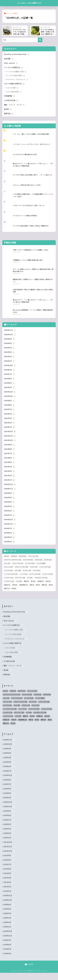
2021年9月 (10, 447)
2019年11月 (10, 527)
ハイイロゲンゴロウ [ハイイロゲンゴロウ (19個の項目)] (11, 578)
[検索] (40, 40)
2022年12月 (10, 393)
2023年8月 (10, 371)
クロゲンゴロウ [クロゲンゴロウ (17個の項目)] (18, 567)
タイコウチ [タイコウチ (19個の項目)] (8, 574)
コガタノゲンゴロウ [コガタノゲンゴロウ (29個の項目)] (21, 571)
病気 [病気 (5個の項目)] (32, 589)
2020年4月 (10, 505)
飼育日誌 (9, 114)
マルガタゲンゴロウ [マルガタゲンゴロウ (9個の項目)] (41, 581)
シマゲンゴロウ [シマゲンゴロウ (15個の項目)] (45, 571)
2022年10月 (10, 398)
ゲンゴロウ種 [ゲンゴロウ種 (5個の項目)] (41, 567)
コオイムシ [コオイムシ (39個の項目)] (8, 571)
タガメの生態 (12, 88)
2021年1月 (10, 483)
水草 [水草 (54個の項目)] (15, 589)
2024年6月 (10, 353)
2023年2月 (10, 389)
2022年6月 (10, 416)
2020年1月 (10, 518)
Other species (11, 63)
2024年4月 (10, 358)
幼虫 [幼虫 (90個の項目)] (48, 585)
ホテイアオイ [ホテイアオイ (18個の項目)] (20, 581)
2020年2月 (10, 514)
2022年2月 (10, 425)
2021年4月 (10, 469)
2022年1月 (10, 429)
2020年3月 (10, 510)
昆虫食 (8, 110)
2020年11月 (10, 492)
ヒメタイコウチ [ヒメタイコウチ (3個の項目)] (47, 578)
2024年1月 (10, 362)
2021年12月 (10, 434)
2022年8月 (10, 407)
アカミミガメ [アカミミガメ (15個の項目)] (33, 560)
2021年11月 (10, 438)
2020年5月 (10, 501)
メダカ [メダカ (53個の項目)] (19, 585)
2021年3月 (10, 474)
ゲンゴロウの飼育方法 (14, 68)
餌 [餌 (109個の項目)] (14, 592)
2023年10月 (10, 367)
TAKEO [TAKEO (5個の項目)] (14, 560)
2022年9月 (10, 402)
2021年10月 (10, 442)
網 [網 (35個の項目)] (38, 589)
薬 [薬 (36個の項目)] (51, 589)
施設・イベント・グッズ (15, 105)
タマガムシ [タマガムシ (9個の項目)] (27, 574)
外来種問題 (10, 96)
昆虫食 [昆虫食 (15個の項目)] (7, 589)
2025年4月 (10, 349)
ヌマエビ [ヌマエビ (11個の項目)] (36, 574)
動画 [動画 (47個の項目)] (27, 585)
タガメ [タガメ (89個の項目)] (18, 574)
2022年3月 (10, 420)
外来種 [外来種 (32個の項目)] (41, 585)
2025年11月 (10, 331)
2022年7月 (10, 411)
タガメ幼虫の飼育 (14, 92)
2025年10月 (10, 335)
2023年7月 (10, 376)
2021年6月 (10, 460)
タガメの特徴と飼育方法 (15, 84)
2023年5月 (10, 384)
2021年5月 (10, 465)
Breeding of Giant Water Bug (17, 54)
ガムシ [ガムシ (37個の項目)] (7, 567)
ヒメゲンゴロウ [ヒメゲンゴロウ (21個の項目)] (35, 578)
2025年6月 (10, 340)
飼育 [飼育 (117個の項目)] (7, 592)
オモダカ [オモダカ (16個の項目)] (39, 563)
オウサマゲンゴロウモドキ (17, 80)
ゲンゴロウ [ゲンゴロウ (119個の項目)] (30, 567)
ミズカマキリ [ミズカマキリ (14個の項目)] (9, 585)
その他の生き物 (12, 101)
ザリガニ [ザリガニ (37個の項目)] (34, 571)
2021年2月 (10, 478)
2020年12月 (10, 487)
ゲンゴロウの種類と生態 (16, 72)
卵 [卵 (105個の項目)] (33, 585)
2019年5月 (10, 541)
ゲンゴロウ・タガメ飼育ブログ (29, 3)
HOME (29, 972)
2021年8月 (10, 451)
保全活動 (9, 59)
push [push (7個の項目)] (6, 560)
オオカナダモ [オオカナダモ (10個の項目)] (28, 563)
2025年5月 (10, 344)
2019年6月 (10, 536)
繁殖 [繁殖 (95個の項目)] (44, 589)
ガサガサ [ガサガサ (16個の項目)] (48, 563)
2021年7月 (10, 456)
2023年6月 (10, 380)
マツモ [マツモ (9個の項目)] (30, 581)
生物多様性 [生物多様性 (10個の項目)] (24, 589)
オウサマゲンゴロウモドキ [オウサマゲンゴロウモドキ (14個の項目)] (13, 563)
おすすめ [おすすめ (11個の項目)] (23, 560)
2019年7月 (10, 532)
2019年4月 (10, 545)
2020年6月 (10, 496)
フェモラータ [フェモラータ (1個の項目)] (9, 581)
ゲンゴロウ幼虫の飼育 (15, 76)
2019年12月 (10, 523)
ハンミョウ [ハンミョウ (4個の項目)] (23, 578)
